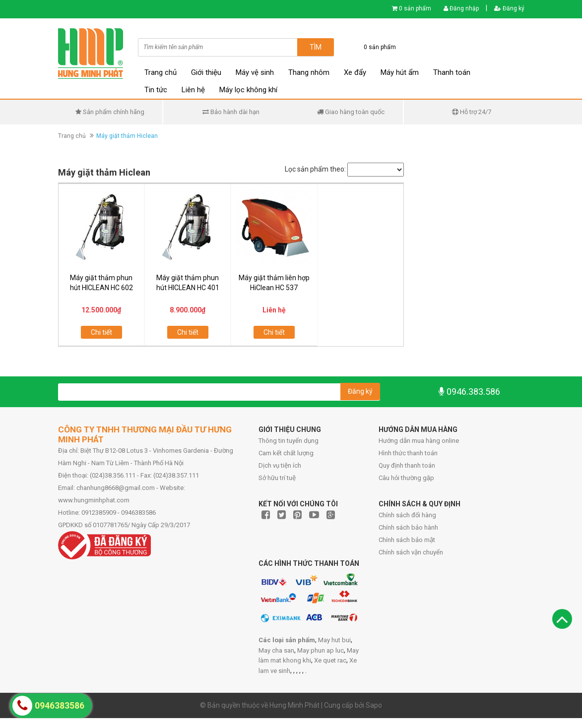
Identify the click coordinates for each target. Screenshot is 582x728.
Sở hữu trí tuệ (277, 478)
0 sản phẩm (415, 8)
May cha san (276, 650)
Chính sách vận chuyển (411, 552)
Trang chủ (161, 72)
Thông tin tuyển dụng (289, 441)
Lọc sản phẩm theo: (315, 169)
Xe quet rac (330, 660)
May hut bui (334, 640)
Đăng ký (509, 8)
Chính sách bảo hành (408, 527)
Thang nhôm (309, 72)
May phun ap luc (321, 650)
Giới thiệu (206, 72)
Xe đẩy (355, 72)
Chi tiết (101, 332)
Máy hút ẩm (400, 72)
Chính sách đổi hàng (407, 515)
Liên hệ (193, 90)
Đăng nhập (461, 8)
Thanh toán (452, 72)
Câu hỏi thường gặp (406, 478)
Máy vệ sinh (255, 72)
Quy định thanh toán (407, 465)
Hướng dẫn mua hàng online (419, 441)
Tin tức (156, 90)
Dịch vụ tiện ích (280, 465)
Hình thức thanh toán (408, 453)
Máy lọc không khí (248, 90)
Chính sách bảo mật (407, 540)
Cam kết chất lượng (286, 453)
